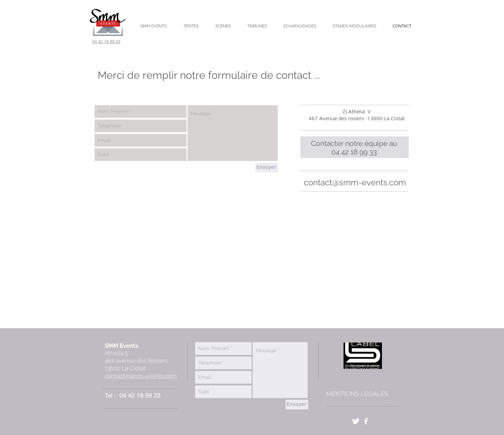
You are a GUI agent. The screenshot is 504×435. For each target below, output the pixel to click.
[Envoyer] (267, 167)
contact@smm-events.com (355, 182)
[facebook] (366, 421)
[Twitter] (356, 421)
